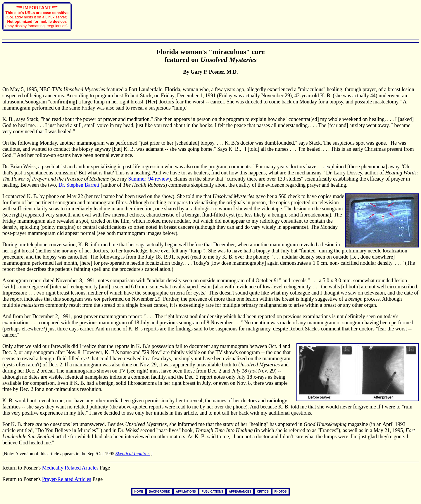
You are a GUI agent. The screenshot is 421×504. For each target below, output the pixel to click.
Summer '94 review (149, 179)
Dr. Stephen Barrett (79, 185)
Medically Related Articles (70, 468)
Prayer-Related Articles (67, 479)
